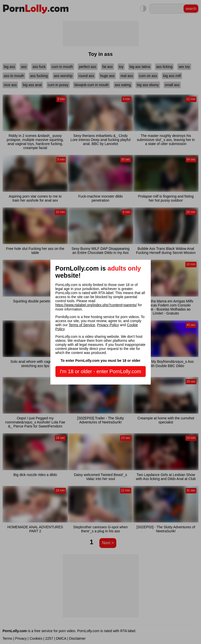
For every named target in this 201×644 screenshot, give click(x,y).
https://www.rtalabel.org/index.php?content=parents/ (96, 305)
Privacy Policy (108, 325)
